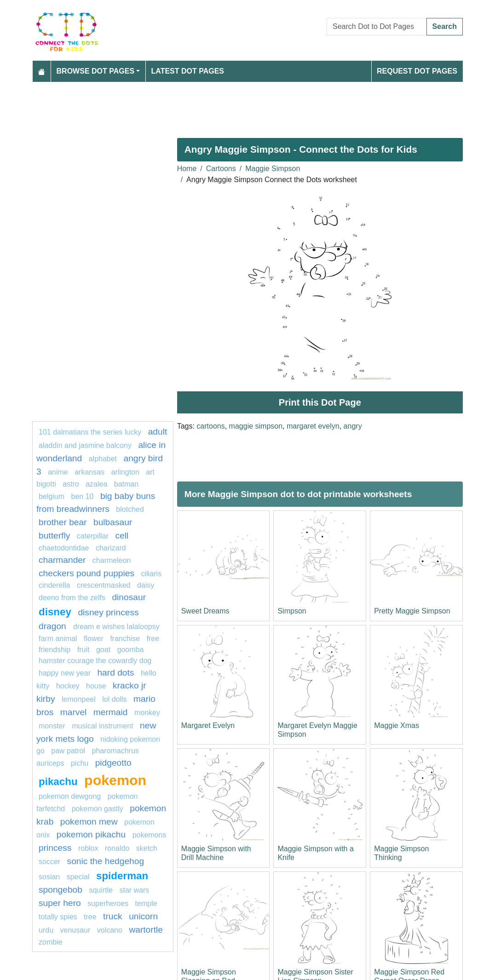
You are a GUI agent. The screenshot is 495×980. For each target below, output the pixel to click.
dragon (54, 626)
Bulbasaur (113, 522)
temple (146, 903)
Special (78, 877)
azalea (96, 484)
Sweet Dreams (205, 611)
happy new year (65, 673)
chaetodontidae (64, 548)
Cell (122, 536)
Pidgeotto (113, 763)
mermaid (111, 712)
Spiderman (122, 876)
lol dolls (114, 699)
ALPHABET (103, 459)
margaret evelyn (313, 426)
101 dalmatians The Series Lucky (90, 432)
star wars (134, 890)
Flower (94, 639)
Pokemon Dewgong (70, 796)
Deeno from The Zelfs (72, 598)
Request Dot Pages (417, 71)
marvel (74, 712)
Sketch (147, 848)
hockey (68, 686)
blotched (130, 509)
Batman (126, 484)
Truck (113, 916)
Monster (52, 726)
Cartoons (221, 169)
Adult (158, 432)
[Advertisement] (247, 106)
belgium (52, 496)
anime (58, 472)
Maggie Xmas (397, 725)
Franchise (125, 639)
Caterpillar (93, 536)
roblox (88, 848)
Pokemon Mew (89, 822)
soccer (51, 862)
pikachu (58, 782)
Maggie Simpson (273, 169)
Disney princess (108, 612)
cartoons (210, 426)
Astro (71, 484)
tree (90, 917)
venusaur (75, 930)
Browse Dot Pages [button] (96, 71)
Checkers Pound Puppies (86, 573)
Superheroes (108, 903)
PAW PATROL (68, 751)
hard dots (115, 673)
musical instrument (102, 726)
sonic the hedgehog (106, 861)
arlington (125, 472)
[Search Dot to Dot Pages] (377, 27)
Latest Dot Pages (188, 71)
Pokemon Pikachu (91, 834)
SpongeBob (60, 890)
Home (187, 169)
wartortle (146, 930)
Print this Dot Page (320, 402)
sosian (49, 877)
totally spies (58, 917)
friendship (55, 650)
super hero (60, 903)
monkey (147, 713)
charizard (111, 548)
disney (55, 612)
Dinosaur (129, 597)
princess (55, 848)
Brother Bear (63, 522)
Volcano (110, 930)
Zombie (51, 942)
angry (353, 426)
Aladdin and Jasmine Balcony (85, 445)
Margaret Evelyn (208, 725)
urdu (46, 930)
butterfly (54, 536)
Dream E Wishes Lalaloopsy (116, 627)
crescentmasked (104, 585)
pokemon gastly (98, 809)
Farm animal (58, 639)
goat (103, 650)
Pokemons (150, 835)
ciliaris (151, 574)
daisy (146, 585)
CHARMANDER (62, 560)
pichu (80, 763)
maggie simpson (256, 426)
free (153, 639)
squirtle (101, 890)
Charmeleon (112, 560)
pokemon (115, 780)
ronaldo (117, 848)
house (96, 686)
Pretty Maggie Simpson (412, 611)
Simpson (292, 611)
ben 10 (82, 496)
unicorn (143, 916)
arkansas (89, 472)
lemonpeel (79, 699)
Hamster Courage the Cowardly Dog (95, 661)
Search (445, 26)
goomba (131, 650)
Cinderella (54, 585)
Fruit (83, 650)
